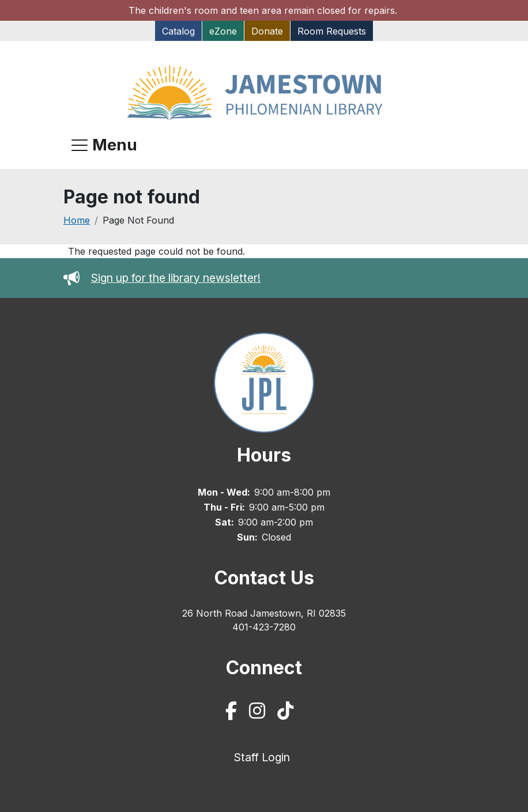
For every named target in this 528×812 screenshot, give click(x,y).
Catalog (178, 31)
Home (77, 220)
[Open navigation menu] (104, 145)
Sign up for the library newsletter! (176, 278)
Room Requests (332, 31)
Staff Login (262, 757)
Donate (267, 31)
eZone (223, 31)
